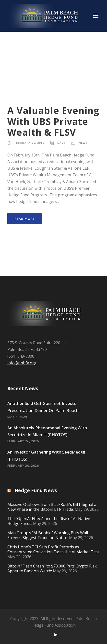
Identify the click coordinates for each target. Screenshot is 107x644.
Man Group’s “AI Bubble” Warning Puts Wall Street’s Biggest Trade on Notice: (48, 535)
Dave (61, 143)
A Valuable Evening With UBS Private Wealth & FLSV (53, 121)
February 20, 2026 (23, 466)
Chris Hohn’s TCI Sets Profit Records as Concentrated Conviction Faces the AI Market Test (53, 549)
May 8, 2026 (17, 417)
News (83, 143)
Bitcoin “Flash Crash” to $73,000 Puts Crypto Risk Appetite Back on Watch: (52, 568)
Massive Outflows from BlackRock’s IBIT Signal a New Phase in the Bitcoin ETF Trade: (52, 507)
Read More (24, 219)
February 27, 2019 (29, 143)
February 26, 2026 (23, 441)
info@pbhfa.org (22, 363)
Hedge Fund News (36, 490)
